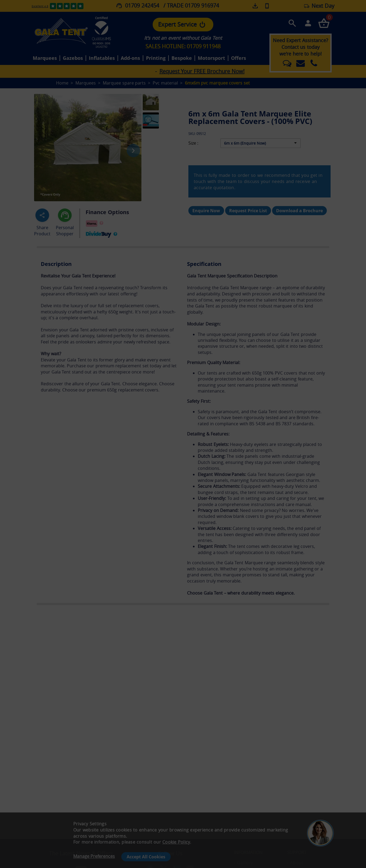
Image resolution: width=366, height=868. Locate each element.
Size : (193, 143)
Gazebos (73, 58)
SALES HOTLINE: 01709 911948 (183, 46)
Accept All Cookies (146, 857)
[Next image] (133, 151)
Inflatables (102, 58)
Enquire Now (206, 211)
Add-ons (130, 58)
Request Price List (248, 211)
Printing (156, 58)
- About (295, 863)
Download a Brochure (299, 211)
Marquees (45, 58)
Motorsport (211, 58)
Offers (239, 58)
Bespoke (182, 58)
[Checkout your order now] (324, 23)
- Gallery (244, 863)
